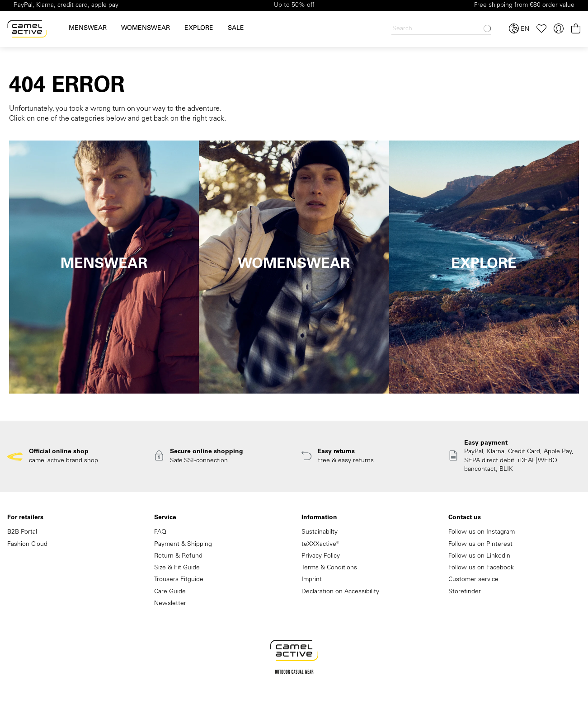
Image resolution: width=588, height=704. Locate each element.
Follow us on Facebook (481, 568)
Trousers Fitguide (179, 580)
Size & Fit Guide (177, 568)
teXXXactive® (320, 544)
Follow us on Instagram (482, 532)
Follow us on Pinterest (480, 544)
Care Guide (170, 592)
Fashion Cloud (27, 544)
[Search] (441, 29)
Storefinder (465, 592)
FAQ (160, 532)
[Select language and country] (519, 29)
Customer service (473, 580)
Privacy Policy (321, 556)
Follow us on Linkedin (479, 556)
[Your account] (559, 29)
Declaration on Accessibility (340, 592)
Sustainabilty (320, 532)
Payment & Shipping (183, 544)
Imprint (312, 580)
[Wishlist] (541, 29)
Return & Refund (178, 556)
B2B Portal (22, 532)
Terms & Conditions (329, 568)
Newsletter (170, 604)
